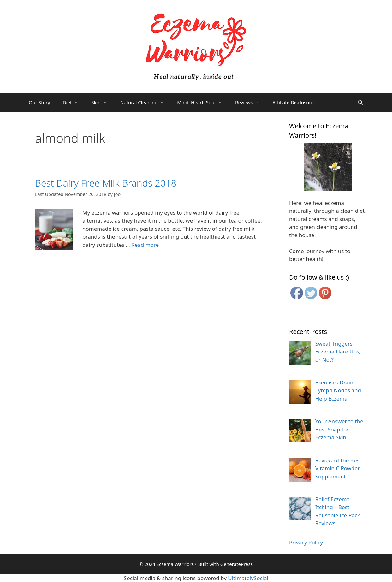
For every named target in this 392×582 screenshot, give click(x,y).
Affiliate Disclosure (293, 102)
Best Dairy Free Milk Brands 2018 (106, 183)
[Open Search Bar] (360, 102)
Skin (102, 102)
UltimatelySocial (248, 578)
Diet (74, 102)
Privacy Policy (306, 542)
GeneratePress (237, 564)
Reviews (251, 102)
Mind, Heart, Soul (203, 102)
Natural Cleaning (146, 102)
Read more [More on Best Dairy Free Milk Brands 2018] (145, 245)
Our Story (39, 102)
